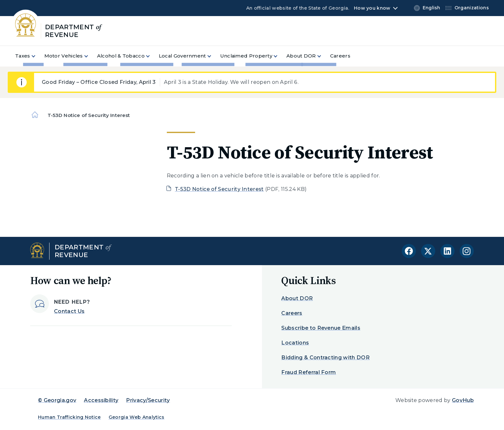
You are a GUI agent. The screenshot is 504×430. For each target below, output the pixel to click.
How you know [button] (372, 8)
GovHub (463, 400)
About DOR (297, 298)
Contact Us (69, 311)
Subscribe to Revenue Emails (321, 328)
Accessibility (101, 400)
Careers (292, 313)
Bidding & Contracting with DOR (325, 358)
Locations (295, 343)
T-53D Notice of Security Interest (219, 189)
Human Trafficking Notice (69, 417)
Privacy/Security (148, 400)
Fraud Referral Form (309, 372)
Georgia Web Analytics (137, 417)
